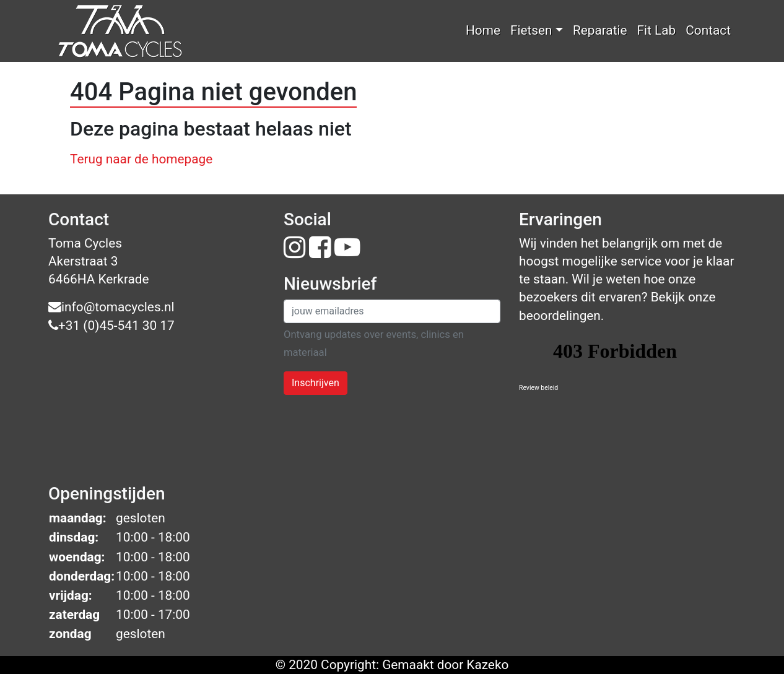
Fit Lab (657, 30)
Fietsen (531, 30)
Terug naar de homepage (141, 159)
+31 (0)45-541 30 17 (111, 326)
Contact (708, 30)
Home (483, 30)
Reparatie (600, 30)
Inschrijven (316, 383)
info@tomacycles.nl (111, 307)
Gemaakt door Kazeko (445, 665)
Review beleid (538, 388)
